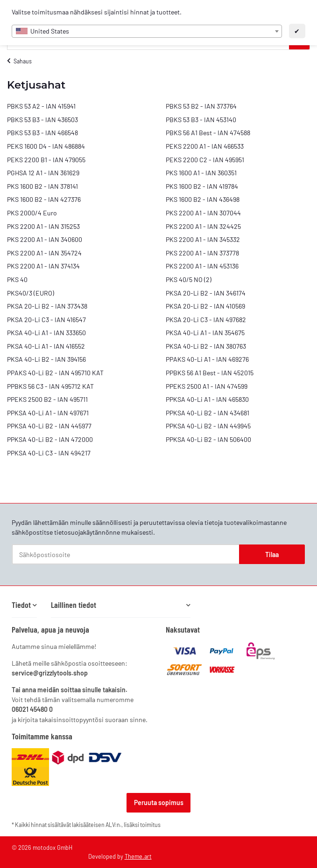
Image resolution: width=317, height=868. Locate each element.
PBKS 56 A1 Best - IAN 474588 (208, 133)
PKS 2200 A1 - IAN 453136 (202, 266)
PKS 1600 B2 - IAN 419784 (202, 186)
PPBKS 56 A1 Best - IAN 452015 (210, 373)
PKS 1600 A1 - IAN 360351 (201, 173)
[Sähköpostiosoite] (126, 554)
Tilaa (272, 555)
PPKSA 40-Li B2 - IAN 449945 (208, 426)
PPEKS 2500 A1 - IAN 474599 (207, 386)
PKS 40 (17, 279)
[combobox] (147, 31)
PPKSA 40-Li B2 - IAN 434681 (208, 413)
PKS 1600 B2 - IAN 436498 (203, 199)
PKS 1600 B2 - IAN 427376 (44, 199)
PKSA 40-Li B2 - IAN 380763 (206, 346)
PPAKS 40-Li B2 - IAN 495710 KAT (55, 373)
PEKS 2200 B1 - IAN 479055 (46, 160)
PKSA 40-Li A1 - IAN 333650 (46, 333)
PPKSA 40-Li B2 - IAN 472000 (50, 439)
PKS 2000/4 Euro (32, 213)
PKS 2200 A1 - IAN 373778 (202, 253)
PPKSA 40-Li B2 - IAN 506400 (208, 439)
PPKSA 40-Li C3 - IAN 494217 (49, 453)
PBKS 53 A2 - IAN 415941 (41, 106)
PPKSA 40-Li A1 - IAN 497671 (48, 413)
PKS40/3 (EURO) (31, 293)
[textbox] (147, 31)
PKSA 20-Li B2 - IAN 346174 (206, 293)
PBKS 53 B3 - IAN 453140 (201, 120)
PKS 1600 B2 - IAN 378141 (42, 186)
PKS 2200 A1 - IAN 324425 (203, 226)
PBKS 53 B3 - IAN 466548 (42, 133)
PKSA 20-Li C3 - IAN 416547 (46, 320)
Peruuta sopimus (159, 803)
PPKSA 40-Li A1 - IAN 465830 (207, 399)
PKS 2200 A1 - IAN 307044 (203, 213)
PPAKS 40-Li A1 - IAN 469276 (207, 359)
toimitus (150, 825)
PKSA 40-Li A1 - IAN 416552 (46, 346)
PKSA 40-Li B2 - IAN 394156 (46, 359)
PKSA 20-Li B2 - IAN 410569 (205, 306)
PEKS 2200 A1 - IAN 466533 (205, 146)
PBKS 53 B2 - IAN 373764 (201, 106)
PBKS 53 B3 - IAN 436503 (42, 120)
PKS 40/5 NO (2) (189, 279)
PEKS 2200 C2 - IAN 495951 (205, 160)
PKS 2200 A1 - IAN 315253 (43, 226)
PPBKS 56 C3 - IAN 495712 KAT (50, 386)
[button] (24, 605)
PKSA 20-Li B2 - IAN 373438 (47, 306)
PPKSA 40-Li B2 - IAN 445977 (49, 426)
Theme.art (138, 856)
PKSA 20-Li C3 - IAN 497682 (206, 320)
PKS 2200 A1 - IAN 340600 (45, 239)
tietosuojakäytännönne (87, 532)
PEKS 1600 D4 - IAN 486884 (46, 146)
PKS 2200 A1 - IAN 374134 (43, 266)
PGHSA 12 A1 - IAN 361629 (43, 173)
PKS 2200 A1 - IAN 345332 (203, 239)
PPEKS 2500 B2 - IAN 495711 (47, 399)
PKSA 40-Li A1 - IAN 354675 (205, 333)
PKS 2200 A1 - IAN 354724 (44, 253)
